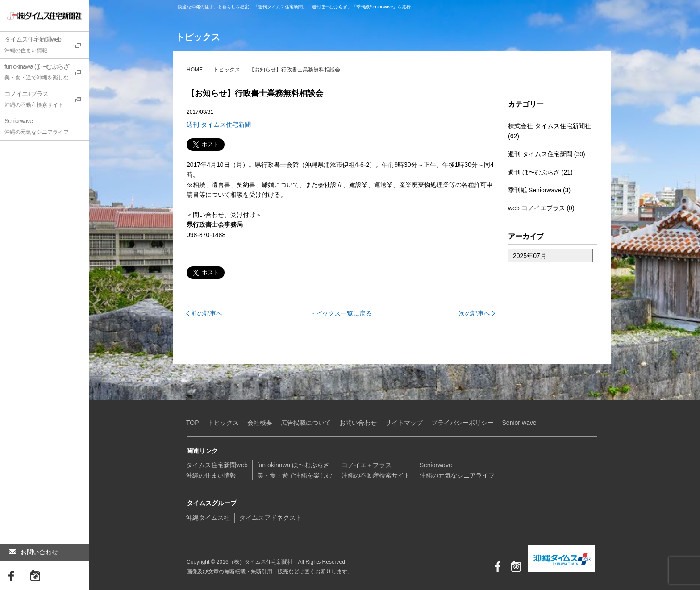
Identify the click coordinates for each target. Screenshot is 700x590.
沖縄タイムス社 (208, 518)
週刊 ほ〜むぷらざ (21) (540, 172)
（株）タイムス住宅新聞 (34, 16)
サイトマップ (404, 423)
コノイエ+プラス (47, 100)
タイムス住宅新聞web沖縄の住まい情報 (217, 470)
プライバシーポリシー (462, 423)
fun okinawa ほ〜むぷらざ (47, 73)
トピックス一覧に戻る (341, 313)
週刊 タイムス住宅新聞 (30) (547, 154)
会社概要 (260, 423)
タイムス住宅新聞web (47, 46)
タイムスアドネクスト (271, 518)
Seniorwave (47, 128)
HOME (195, 70)
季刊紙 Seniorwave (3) (539, 190)
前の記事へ (207, 313)
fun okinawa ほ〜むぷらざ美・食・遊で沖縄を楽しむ (295, 470)
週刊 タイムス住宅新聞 (219, 125)
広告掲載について (306, 423)
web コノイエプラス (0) (541, 208)
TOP (193, 423)
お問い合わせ (33, 552)
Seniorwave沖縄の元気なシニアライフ (457, 470)
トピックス (227, 70)
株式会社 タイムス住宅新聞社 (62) (550, 131)
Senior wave (519, 423)
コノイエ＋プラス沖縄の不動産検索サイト (376, 470)
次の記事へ (475, 313)
